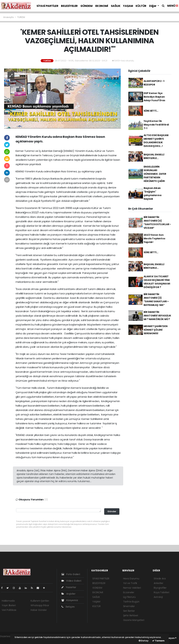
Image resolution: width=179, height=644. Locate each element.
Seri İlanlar (129, 611)
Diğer (153, 6)
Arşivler (68, 594)
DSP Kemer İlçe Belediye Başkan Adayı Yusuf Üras (154, 97)
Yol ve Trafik (130, 583)
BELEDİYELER (69, 6)
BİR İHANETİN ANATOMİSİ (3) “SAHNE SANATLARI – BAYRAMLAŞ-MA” (156, 300)
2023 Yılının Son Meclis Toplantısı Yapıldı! (154, 238)
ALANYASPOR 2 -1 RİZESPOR (154, 83)
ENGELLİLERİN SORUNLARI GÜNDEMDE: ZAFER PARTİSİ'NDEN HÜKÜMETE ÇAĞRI (155, 174)
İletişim (68, 607)
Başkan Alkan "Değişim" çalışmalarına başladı (153, 193)
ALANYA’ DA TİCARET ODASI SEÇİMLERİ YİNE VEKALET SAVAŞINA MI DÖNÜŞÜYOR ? (157, 282)
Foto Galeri (71, 574)
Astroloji (158, 597)
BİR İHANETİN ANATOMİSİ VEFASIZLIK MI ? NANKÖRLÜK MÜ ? (157, 316)
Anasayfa (9, 17)
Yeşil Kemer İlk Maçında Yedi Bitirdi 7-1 (156, 125)
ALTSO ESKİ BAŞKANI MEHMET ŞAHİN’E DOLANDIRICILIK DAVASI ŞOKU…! (156, 141)
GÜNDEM (87, 6)
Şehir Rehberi (131, 615)
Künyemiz (70, 600)
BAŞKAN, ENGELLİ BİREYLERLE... (154, 156)
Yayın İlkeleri (9, 605)
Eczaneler (129, 592)
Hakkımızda (8, 601)
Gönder (112, 511)
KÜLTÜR (141, 6)
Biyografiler (160, 588)
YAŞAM (128, 6)
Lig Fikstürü (129, 597)
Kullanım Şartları (40, 601)
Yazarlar (69, 587)
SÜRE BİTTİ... (151, 111)
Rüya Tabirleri (161, 592)
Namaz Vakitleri (132, 588)
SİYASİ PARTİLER (47, 6)
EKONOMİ (102, 6)
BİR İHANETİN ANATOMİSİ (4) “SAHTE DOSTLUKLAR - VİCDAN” (157, 223)
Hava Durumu (131, 579)
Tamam (158, 641)
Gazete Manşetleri (134, 620)
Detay (144, 641)
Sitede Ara (160, 579)
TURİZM (21, 17)
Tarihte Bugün (131, 602)
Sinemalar (129, 606)
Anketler (158, 583)
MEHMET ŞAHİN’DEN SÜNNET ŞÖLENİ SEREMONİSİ (156, 330)
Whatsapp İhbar (40, 605)
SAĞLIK (116, 6)
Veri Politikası (9, 610)
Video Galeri (71, 581)
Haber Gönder (39, 610)
